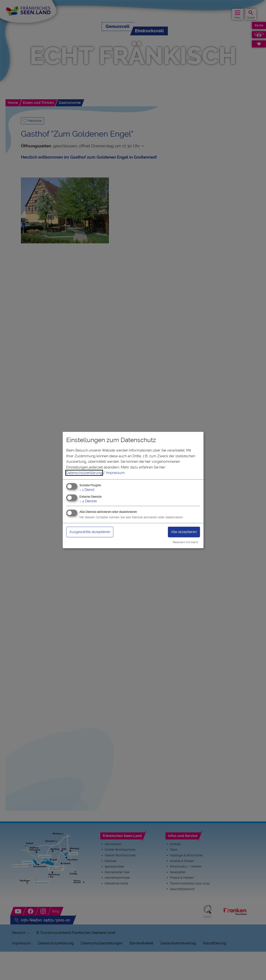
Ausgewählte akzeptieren (93, 532)
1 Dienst (87, 490)
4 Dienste (88, 501)
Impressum (115, 473)
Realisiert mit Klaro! (185, 542)
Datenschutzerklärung (84, 473)
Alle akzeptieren (182, 532)
